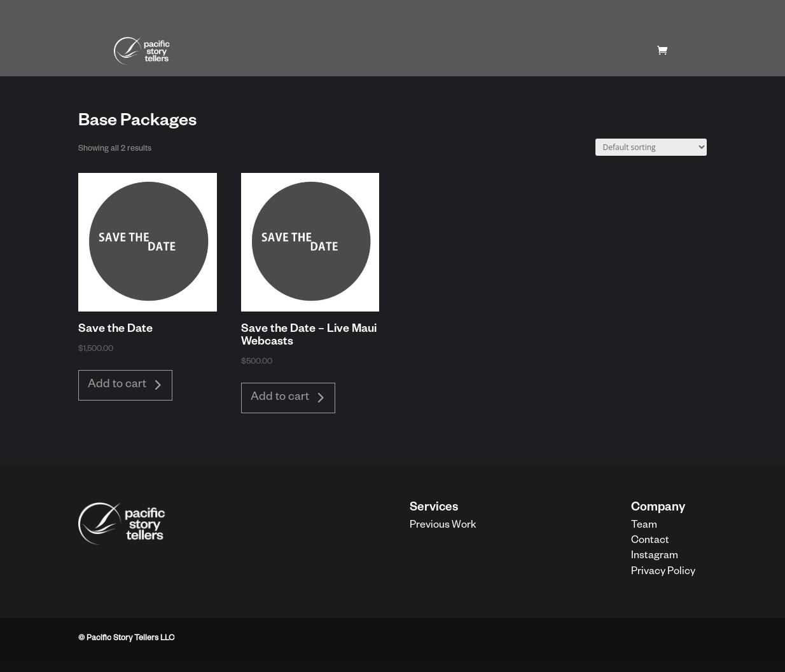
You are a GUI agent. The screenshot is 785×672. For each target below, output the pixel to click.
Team (644, 526)
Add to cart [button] (117, 385)
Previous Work (443, 526)
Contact (650, 542)
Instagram (655, 557)
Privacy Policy (663, 573)
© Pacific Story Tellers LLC (126, 639)
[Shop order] (651, 147)
